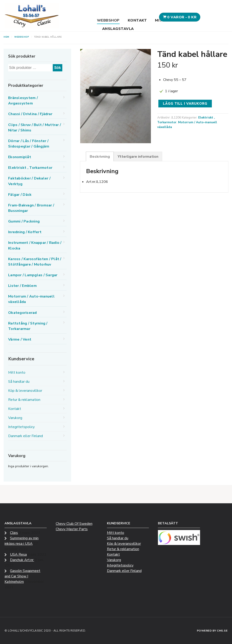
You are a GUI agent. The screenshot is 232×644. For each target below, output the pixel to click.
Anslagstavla (118, 29)
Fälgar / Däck (20, 195)
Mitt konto (17, 373)
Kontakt (137, 20)
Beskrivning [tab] (100, 157)
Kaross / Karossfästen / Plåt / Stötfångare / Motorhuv (35, 262)
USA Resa (18, 554)
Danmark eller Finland (25, 436)
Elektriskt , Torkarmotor (30, 168)
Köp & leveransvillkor (25, 391)
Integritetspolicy (21, 427)
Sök (57, 68)
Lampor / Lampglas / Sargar (33, 275)
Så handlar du (19, 382)
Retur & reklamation (24, 400)
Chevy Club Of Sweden (74, 524)
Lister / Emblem (22, 286)
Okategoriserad (23, 313)
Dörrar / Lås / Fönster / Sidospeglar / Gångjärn (29, 144)
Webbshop (108, 20)
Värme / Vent (20, 339)
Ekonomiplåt (20, 157)
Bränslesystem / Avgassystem (23, 101)
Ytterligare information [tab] (138, 157)
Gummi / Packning (24, 221)
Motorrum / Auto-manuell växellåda (31, 299)
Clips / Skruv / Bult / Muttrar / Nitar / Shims (35, 128)
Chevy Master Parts (72, 529)
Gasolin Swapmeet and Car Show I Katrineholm (22, 576)
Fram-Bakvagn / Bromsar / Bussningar (31, 208)
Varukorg (15, 418)
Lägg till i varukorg (185, 104)
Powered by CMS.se (212, 631)
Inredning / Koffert (25, 232)
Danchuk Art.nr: (22, 560)
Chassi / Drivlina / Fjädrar (30, 114)
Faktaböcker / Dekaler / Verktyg (29, 181)
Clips (14, 533)
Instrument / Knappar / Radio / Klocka (35, 245)
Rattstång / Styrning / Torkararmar (28, 326)
